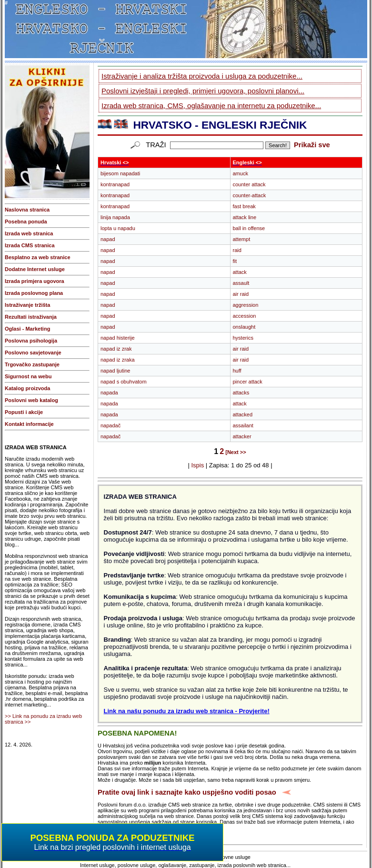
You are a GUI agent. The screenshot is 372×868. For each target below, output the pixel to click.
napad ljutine (115, 371)
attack (240, 272)
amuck (241, 173)
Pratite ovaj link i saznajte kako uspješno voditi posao (187, 792)
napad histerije (118, 338)
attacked (243, 414)
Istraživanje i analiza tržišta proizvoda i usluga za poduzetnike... (202, 76)
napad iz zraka (118, 360)
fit (235, 261)
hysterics (243, 338)
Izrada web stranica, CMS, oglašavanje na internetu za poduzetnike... (211, 106)
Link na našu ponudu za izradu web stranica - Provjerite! (187, 711)
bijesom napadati (120, 173)
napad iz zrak (116, 349)
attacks (241, 393)
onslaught (244, 327)
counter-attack (250, 195)
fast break (244, 206)
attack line (245, 217)
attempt (242, 239)
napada (109, 393)
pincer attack (248, 382)
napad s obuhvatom (124, 382)
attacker (242, 436)
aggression (246, 305)
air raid (241, 294)
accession (245, 316)
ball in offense (249, 228)
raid (237, 250)
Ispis (197, 465)
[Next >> (236, 452)
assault (241, 283)
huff (237, 371)
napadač (111, 425)
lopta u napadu (118, 228)
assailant (243, 425)
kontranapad (115, 184)
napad (108, 239)
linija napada (115, 217)
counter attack (249, 184)
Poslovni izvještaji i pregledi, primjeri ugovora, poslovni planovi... (203, 91)
